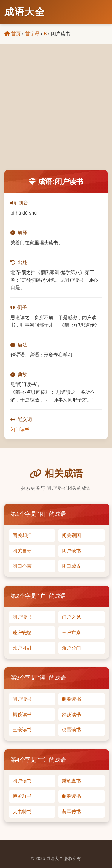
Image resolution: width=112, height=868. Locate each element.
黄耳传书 (71, 812)
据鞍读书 (22, 715)
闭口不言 (22, 566)
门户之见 (71, 617)
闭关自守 (22, 551)
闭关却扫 (22, 535)
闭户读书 (71, 551)
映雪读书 (71, 730)
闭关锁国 (71, 535)
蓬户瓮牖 (22, 633)
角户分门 (71, 648)
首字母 (32, 34)
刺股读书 (71, 699)
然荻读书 (71, 715)
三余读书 (22, 730)
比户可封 (22, 648)
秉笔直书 (71, 781)
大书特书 (22, 812)
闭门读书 (20, 430)
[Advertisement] (56, 111)
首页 (13, 34)
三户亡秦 (71, 633)
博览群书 (22, 796)
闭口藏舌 (71, 566)
